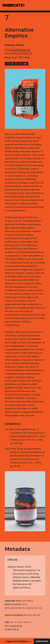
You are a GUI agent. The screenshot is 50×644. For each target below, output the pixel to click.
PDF (10, 64)
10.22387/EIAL (16, 626)
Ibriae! (13, 5)
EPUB (22, 64)
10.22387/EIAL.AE (20, 50)
